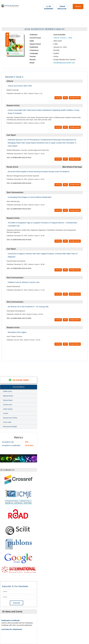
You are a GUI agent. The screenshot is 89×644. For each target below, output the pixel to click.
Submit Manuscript (62, 8)
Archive (6, 413)
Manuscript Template (10, 427)
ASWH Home (7, 391)
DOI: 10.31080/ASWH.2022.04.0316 (19, 183)
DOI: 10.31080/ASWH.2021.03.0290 (19, 318)
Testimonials (7, 40)
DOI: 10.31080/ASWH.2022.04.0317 (19, 209)
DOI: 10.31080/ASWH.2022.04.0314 (19, 158)
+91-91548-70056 (20, 380)
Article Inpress (8, 409)
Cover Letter (7, 422)
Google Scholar (75, 98)
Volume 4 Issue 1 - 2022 (63, 38)
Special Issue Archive (10, 418)
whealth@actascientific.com (64, 63)
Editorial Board (8, 396)
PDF (65, 98)
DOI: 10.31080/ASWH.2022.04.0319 (19, 268)
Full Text (58, 98)
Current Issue (8, 405)
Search (78, 6)
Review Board (8, 400)
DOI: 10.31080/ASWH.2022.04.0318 (19, 240)
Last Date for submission (12, 629)
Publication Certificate (10, 620)
